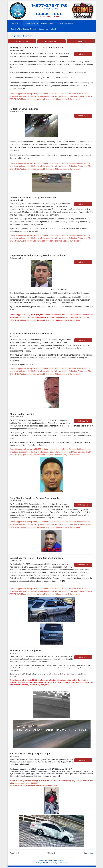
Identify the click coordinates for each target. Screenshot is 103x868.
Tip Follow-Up (51, 41)
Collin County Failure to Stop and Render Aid (33, 197)
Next (91, 853)
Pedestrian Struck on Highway (25, 650)
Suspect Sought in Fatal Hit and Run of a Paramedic (37, 558)
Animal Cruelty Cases (66, 23)
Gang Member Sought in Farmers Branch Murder (35, 498)
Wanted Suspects (48, 23)
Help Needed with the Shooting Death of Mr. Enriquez (38, 255)
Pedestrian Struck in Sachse (24, 109)
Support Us (44, 29)
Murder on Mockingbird (22, 414)
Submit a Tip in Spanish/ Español (23, 29)
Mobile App (81, 41)
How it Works (16, 23)
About (54, 29)
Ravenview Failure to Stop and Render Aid (31, 333)
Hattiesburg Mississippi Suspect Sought (30, 753)
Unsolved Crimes (31, 23)
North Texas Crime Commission (52, 860)
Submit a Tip (22, 41)
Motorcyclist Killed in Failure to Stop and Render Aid (37, 47)
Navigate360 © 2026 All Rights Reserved (51, 863)
